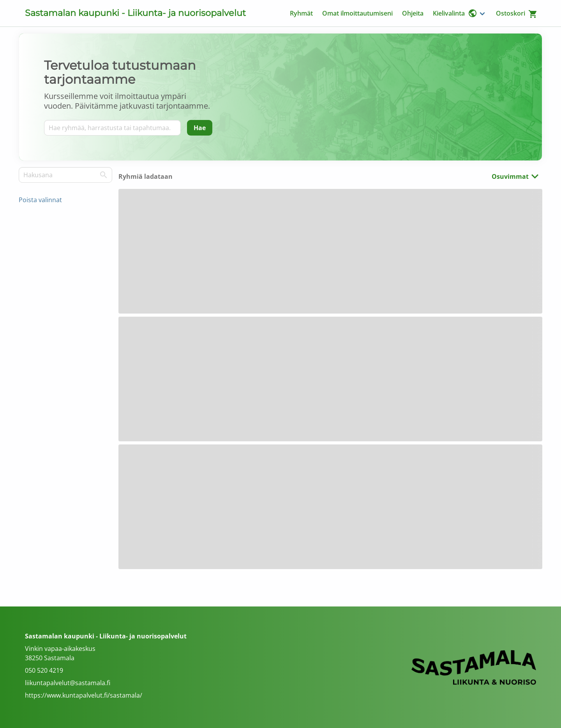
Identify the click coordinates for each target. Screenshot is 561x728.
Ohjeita (413, 13)
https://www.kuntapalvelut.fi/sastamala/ (84, 695)
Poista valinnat (40, 200)
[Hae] (200, 128)
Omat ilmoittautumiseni (357, 13)
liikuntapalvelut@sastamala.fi (68, 683)
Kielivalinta (455, 13)
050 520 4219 (44, 670)
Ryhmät (301, 13)
